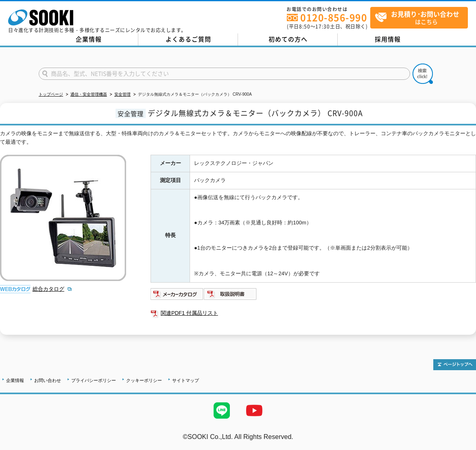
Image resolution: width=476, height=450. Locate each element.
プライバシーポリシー (94, 380)
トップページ (51, 94)
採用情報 (388, 39)
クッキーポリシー (144, 380)
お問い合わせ (48, 380)
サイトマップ (186, 380)
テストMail (460, 445)
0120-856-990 (334, 17)
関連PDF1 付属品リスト (189, 313)
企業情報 (89, 39)
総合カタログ (48, 289)
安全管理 (122, 94)
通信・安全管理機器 (89, 94)
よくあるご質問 (188, 39)
